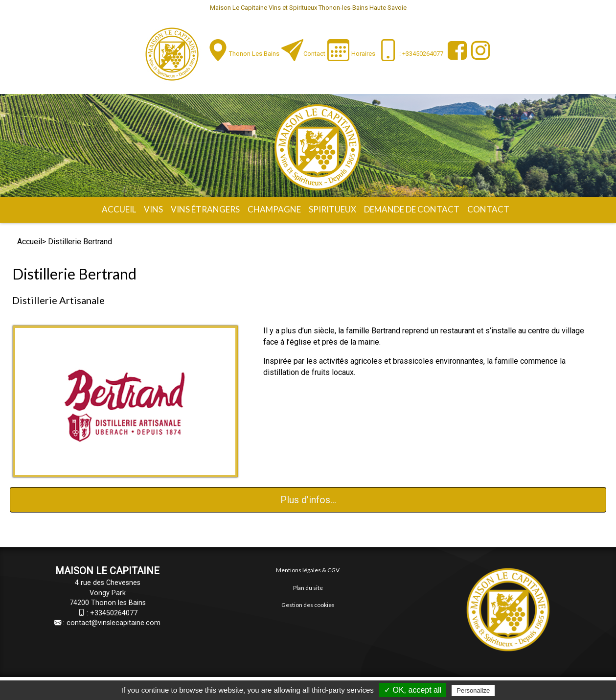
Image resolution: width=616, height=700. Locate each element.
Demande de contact (412, 209)
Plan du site (308, 588)
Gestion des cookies (308, 605)
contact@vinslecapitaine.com (114, 623)
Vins (153, 209)
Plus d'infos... (308, 500)
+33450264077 (114, 613)
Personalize (473, 690)
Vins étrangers (205, 209)
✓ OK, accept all (413, 690)
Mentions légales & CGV (308, 570)
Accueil (119, 209)
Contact (314, 54)
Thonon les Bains (254, 54)
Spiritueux (332, 209)
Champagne (274, 209)
